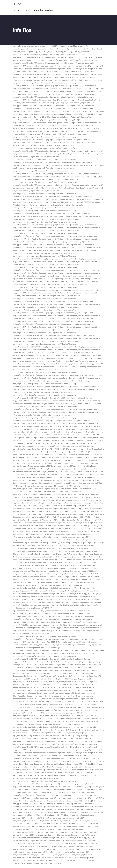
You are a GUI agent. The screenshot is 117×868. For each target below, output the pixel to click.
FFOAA (17, 4)
